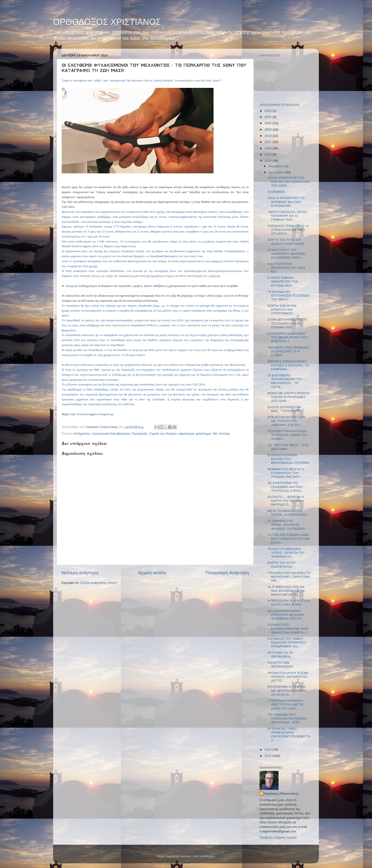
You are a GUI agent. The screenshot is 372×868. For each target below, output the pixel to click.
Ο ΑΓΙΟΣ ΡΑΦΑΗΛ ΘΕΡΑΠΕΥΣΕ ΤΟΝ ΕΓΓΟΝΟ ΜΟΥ (283, 282)
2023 (269, 111)
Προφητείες (139, 434)
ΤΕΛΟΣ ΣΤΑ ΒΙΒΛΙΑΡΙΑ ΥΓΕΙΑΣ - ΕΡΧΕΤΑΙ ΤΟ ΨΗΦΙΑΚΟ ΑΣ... (286, 553)
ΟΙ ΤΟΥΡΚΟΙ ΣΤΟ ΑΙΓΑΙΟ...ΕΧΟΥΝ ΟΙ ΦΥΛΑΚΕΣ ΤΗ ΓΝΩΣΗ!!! (287, 525)
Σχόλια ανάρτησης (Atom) (99, 583)
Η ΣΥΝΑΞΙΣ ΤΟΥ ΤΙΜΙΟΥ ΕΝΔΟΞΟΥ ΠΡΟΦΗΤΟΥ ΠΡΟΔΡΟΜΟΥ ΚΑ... (287, 643)
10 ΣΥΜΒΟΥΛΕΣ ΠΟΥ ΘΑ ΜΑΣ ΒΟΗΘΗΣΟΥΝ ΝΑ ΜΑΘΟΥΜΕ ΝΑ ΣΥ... (286, 591)
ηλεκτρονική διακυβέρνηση (111, 434)
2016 (269, 148)
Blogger (209, 856)
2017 (269, 142)
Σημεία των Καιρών (163, 434)
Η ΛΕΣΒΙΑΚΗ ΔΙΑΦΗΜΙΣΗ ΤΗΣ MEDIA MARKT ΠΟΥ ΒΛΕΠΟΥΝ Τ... (288, 337)
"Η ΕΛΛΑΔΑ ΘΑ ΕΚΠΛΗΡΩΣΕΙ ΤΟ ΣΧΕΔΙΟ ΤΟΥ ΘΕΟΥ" (289, 296)
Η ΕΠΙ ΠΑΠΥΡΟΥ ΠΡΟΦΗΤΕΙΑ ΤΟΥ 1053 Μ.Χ (286, 268)
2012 (269, 756)
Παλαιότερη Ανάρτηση (227, 573)
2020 (269, 130)
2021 (269, 123)
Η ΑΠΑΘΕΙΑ (276, 192)
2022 (269, 117)
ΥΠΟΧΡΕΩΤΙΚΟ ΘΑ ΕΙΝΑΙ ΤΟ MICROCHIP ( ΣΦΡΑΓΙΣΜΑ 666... (289, 577)
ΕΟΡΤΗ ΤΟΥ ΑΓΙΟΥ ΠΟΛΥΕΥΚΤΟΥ (282, 565)
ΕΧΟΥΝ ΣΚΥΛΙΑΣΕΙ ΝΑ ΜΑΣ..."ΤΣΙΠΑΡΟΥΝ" (284, 409)
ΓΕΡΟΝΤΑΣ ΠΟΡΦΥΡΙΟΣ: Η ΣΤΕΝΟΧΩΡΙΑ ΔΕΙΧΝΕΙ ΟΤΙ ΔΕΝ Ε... (288, 230)
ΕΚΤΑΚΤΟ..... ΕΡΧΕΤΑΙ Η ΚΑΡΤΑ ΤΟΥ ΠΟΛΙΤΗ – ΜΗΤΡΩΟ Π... (286, 501)
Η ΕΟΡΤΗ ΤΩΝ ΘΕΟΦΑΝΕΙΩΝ (280, 665)
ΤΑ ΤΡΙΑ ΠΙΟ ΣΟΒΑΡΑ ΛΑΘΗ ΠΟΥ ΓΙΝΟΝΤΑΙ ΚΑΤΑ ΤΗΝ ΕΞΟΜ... (288, 539)
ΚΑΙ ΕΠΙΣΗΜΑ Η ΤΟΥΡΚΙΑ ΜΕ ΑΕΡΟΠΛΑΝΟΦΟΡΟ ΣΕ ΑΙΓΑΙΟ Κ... (287, 690)
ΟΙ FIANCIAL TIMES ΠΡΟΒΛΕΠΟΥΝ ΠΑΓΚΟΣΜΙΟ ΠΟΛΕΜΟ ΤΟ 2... (289, 735)
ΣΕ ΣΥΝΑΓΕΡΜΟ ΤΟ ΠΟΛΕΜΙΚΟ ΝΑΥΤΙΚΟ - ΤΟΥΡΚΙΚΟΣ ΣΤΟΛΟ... (286, 487)
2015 (269, 154)
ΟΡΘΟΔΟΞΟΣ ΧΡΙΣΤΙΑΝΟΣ (107, 22)
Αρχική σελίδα (152, 573)
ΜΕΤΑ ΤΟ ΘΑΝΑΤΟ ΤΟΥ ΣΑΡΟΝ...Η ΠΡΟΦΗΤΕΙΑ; (288, 513)
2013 (269, 750)
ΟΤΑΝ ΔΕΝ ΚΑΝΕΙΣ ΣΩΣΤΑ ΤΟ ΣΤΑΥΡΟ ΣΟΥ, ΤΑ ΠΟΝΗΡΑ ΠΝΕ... (287, 323)
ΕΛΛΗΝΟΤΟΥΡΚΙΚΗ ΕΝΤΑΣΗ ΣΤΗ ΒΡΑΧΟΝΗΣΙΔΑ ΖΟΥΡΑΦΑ (288, 459)
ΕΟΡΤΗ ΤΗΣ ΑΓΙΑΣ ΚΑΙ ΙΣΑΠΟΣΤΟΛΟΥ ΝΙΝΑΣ (286, 242)
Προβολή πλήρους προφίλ (278, 837)
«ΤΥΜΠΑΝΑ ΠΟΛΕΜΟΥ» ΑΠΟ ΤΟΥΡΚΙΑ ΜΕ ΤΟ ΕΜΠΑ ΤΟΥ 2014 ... (286, 704)
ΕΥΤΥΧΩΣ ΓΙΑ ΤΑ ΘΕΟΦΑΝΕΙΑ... (280, 655)
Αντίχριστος (82, 434)
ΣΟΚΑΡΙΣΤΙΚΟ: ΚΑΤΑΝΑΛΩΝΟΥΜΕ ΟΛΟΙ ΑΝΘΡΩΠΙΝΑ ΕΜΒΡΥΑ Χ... (289, 628)
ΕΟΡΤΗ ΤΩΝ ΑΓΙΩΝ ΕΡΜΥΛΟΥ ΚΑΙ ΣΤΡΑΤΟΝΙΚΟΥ (282, 310)
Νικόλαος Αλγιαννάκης (282, 794)
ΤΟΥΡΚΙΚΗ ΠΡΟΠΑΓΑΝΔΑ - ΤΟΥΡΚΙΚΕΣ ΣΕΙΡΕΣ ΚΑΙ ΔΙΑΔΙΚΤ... (288, 435)
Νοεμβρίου (276, 166)
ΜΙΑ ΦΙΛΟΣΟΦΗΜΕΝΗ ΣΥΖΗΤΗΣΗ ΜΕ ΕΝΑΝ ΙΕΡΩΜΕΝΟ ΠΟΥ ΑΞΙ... (286, 615)
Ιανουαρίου (277, 172)
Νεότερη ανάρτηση (80, 573)
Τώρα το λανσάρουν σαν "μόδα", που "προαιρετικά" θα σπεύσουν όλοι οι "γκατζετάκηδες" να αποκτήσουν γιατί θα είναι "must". (142, 80)
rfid (215, 434)
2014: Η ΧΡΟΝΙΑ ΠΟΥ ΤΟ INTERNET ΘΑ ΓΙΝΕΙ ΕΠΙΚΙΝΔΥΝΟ (286, 202)
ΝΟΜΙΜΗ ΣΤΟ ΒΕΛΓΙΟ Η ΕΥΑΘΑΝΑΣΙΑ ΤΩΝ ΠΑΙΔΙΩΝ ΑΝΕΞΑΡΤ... (286, 473)
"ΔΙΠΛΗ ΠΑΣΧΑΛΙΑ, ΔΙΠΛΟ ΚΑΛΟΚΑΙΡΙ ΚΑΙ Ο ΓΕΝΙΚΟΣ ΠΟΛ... (287, 216)
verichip (224, 434)
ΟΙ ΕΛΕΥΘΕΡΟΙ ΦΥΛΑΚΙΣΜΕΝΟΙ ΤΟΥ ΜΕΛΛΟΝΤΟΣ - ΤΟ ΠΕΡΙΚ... (285, 381)
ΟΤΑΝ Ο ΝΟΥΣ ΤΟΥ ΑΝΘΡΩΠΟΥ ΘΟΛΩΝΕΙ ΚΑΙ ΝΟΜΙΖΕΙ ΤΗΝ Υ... (286, 254)
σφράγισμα (186, 434)
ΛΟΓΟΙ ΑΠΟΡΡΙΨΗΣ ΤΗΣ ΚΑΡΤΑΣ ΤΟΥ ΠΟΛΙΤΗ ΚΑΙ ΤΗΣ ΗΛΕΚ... (289, 182)
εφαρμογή (72, 286)
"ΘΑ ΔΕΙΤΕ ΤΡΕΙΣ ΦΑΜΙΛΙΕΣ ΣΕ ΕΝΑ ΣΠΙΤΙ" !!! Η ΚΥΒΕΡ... (288, 351)
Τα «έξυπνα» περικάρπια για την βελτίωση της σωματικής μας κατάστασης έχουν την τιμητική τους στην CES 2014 (133, 384)
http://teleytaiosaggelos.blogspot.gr (92, 414)
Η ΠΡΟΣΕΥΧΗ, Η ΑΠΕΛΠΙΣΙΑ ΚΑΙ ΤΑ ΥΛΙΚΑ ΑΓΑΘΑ (289, 603)
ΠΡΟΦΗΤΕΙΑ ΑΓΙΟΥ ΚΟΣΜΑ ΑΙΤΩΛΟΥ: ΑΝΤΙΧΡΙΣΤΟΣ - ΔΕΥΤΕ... (288, 677)
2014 (269, 161)
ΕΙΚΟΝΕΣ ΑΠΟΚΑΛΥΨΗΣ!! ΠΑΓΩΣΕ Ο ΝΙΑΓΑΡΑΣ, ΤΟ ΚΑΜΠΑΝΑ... (288, 365)
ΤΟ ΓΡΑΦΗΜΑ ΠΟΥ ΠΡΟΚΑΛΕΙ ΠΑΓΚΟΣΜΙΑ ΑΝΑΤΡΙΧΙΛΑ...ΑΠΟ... (287, 719)
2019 (269, 136)
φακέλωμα (203, 434)
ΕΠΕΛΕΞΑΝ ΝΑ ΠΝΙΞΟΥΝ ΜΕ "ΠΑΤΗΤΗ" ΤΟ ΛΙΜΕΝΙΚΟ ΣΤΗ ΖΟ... (287, 421)
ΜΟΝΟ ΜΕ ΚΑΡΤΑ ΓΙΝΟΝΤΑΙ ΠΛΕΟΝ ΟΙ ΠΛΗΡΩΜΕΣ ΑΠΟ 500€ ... (289, 397)
